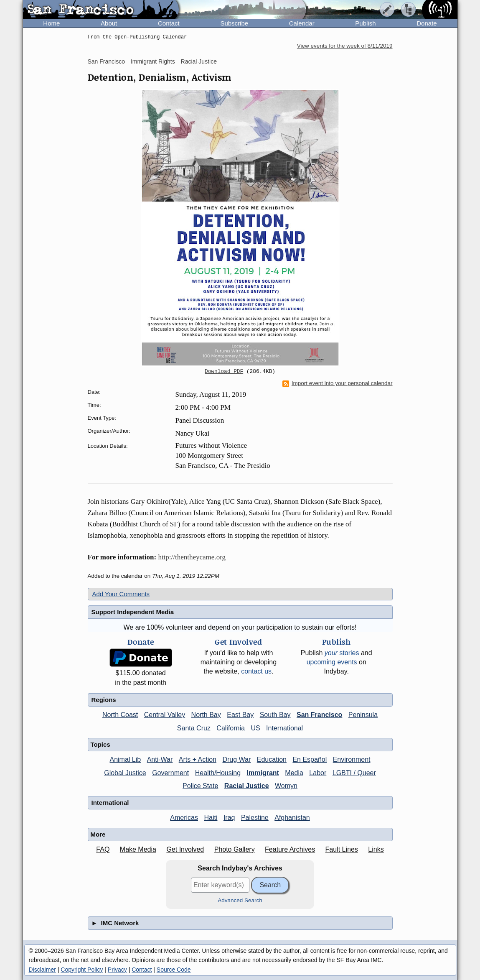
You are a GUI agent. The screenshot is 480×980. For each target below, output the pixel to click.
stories (342, 653)
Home (51, 23)
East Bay (240, 715)
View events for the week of (345, 46)
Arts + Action (198, 759)
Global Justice (125, 773)
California (231, 728)
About (109, 23)
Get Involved (185, 849)
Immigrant (263, 773)
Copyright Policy (82, 970)
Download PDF (224, 372)
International (284, 728)
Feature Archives (290, 849)
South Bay (275, 715)
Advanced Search (240, 900)
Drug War (236, 759)
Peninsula (363, 715)
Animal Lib (125, 759)
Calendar (302, 23)
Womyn (286, 786)
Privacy (117, 970)
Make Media (138, 849)
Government (170, 773)
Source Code (174, 970)
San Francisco (106, 61)
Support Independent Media (133, 612)
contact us (256, 671)
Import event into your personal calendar (338, 383)
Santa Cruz (194, 728)
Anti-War (160, 759)
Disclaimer (42, 970)
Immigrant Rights (153, 61)
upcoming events (332, 662)
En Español (310, 759)
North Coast (120, 715)
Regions (104, 700)
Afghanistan (292, 818)
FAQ (103, 849)
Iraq (229, 818)
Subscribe (234, 23)
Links (376, 849)
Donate (427, 23)
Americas (184, 818)
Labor (318, 773)
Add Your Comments (121, 594)
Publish (365, 23)
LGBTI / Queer (354, 773)
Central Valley (165, 715)
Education (272, 759)
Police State (200, 786)
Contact (169, 23)
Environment (352, 759)
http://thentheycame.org (192, 557)
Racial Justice (199, 61)
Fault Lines (342, 849)
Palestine (255, 818)
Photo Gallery (235, 849)
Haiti (211, 818)
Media (294, 773)
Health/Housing (218, 773)
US (255, 728)
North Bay (206, 715)
